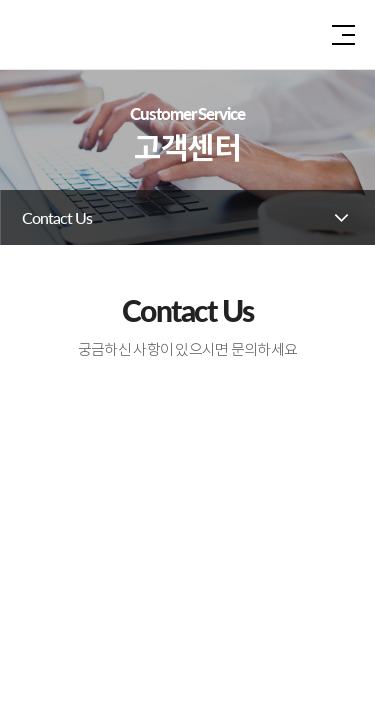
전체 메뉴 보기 (343, 35)
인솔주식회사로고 (70, 34)
